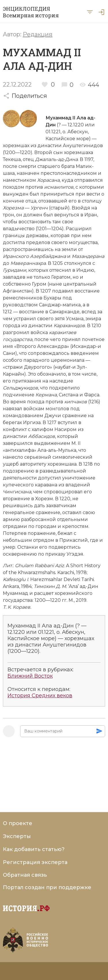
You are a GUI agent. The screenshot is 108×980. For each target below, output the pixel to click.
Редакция (38, 34)
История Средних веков (40, 696)
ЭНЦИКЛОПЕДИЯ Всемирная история (31, 12)
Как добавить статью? (34, 849)
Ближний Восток (30, 676)
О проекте (18, 823)
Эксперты (17, 836)
